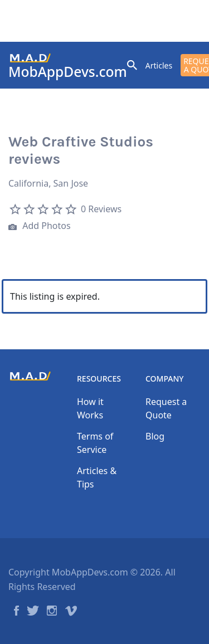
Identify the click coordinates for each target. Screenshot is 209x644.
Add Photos (40, 227)
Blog (155, 436)
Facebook (16, 611)
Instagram (52, 611)
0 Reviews (101, 209)
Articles (159, 65)
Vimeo (71, 611)
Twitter (33, 611)
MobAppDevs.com (68, 72)
